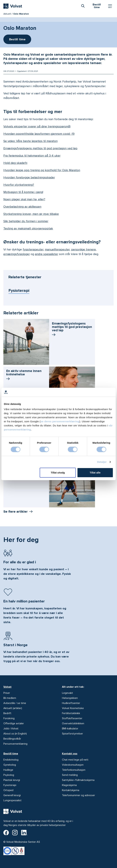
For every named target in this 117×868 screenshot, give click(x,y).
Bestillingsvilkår (12, 739)
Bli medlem (10, 698)
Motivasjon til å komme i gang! (23, 192)
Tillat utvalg (58, 473)
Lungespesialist (12, 800)
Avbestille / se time (15, 703)
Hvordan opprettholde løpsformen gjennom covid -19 (39, 134)
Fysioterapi (19, 291)
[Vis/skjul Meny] (110, 6)
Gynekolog (10, 765)
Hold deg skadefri (15, 163)
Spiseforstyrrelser (72, 734)
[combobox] (83, 6)
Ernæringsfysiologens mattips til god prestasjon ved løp (40, 148)
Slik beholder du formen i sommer (26, 221)
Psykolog (9, 775)
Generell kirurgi (12, 795)
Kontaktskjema (71, 790)
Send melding (70, 775)
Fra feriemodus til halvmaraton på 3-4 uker (32, 156)
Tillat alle (95, 473)
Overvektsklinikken (73, 723)
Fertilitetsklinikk (71, 713)
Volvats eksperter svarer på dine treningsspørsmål (37, 126)
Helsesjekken (70, 698)
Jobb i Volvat (11, 729)
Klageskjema (69, 785)
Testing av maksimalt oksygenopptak (28, 228)
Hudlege (8, 770)
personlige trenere (83, 249)
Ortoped (8, 790)
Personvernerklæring (15, 744)
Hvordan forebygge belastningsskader (29, 177)
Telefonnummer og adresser (78, 795)
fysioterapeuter (33, 249)
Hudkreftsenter (71, 703)
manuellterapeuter (57, 249)
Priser (7, 693)
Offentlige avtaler (14, 723)
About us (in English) (15, 734)
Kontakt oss (70, 754)
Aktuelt (7, 14)
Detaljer (102, 462)
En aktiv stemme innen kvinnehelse (24, 375)
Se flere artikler (15, 512)
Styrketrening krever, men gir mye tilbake (31, 214)
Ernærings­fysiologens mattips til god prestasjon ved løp (72, 329)
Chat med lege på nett (75, 760)
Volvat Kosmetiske (73, 708)
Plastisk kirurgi (12, 780)
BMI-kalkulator (70, 729)
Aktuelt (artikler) (13, 708)
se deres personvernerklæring (60, 421)
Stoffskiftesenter (72, 718)
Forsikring (9, 718)
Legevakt (67, 693)
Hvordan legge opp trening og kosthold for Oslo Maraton (42, 170)
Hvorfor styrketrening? (19, 185)
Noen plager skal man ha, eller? (24, 199)
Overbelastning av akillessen (22, 207)
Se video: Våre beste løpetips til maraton (30, 141)
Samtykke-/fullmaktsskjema (78, 780)
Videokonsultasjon (73, 765)
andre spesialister (46, 254)
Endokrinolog (11, 760)
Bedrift (7, 713)
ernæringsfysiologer (17, 254)
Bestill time (11, 754)
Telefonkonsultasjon (74, 770)
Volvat (7, 687)
